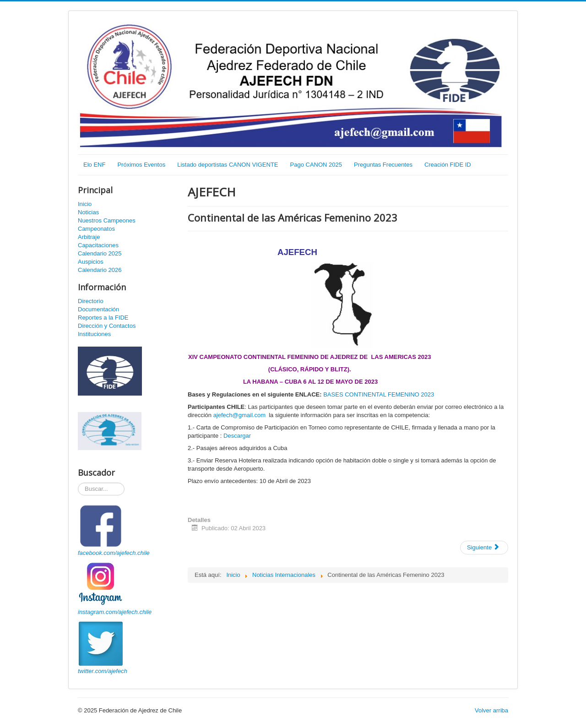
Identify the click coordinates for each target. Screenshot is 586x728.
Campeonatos (96, 229)
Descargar (237, 436)
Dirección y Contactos (107, 326)
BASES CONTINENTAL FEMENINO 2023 (379, 394)
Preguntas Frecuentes (383, 165)
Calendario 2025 (100, 253)
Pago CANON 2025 (316, 165)
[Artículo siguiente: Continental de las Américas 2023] (484, 548)
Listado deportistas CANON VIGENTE (228, 165)
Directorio (91, 301)
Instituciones (94, 334)
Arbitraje (89, 237)
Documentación (98, 309)
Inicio (85, 204)
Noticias (88, 212)
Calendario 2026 (100, 270)
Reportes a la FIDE (103, 318)
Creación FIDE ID (448, 165)
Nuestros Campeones (107, 220)
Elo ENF (94, 165)
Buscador (78, 483)
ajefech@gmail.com (239, 415)
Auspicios (91, 262)
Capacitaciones (98, 245)
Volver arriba (491, 710)
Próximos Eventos (141, 165)
